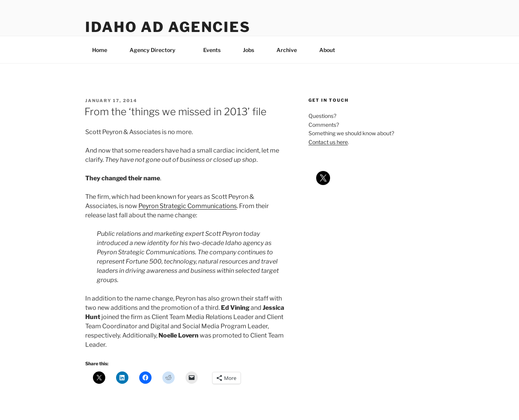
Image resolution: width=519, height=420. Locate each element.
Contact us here (328, 142)
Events (212, 50)
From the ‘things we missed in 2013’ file (175, 112)
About (331, 50)
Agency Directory (156, 50)
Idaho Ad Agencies (168, 27)
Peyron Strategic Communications (188, 206)
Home (100, 50)
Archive (287, 50)
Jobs (249, 50)
